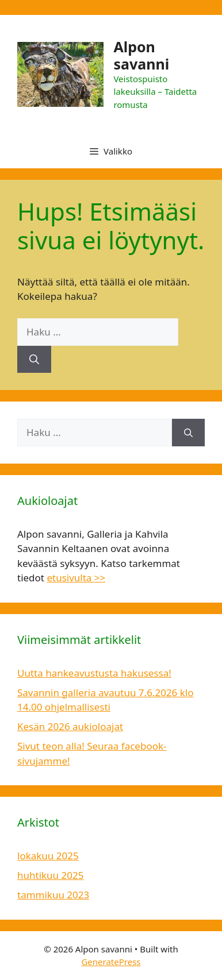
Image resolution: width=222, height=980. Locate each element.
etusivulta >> (76, 578)
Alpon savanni (141, 55)
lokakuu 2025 (48, 856)
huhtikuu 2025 (50, 875)
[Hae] (34, 360)
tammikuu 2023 (53, 895)
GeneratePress (111, 962)
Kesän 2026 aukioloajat (70, 726)
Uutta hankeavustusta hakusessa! (94, 673)
